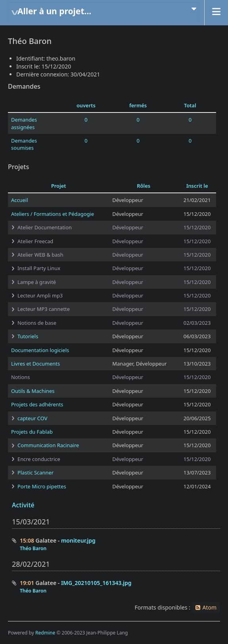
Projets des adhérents (37, 404)
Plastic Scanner (35, 473)
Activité (23, 505)
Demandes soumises (24, 144)
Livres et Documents (35, 364)
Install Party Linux (39, 268)
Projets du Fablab (32, 432)
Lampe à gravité (37, 282)
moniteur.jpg (78, 540)
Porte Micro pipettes (42, 486)
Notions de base (37, 323)
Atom (209, 607)
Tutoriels (28, 336)
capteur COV (32, 418)
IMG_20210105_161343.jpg (96, 583)
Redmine (45, 633)
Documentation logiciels (40, 350)
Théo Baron (33, 548)
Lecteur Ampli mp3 (40, 295)
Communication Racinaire (48, 445)
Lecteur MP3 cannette (44, 309)
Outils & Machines (33, 391)
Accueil (19, 200)
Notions (20, 377)
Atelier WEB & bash (40, 255)
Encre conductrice (39, 459)
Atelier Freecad (35, 241)
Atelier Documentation (45, 227)
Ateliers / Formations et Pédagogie (53, 214)
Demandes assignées (24, 123)
